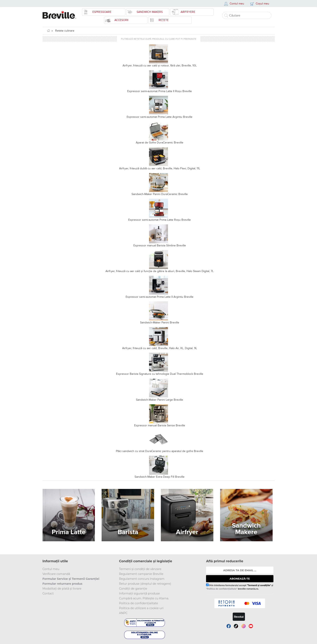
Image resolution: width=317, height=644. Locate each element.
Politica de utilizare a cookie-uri (141, 608)
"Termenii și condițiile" (259, 585)
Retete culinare (65, 31)
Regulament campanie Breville (141, 574)
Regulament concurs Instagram (142, 579)
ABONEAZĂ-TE (240, 579)
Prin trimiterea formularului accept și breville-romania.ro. (240, 587)
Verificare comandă (56, 574)
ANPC (123, 613)
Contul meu (51, 569)
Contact (48, 593)
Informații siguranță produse (139, 593)
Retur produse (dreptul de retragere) (145, 584)
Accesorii (121, 20)
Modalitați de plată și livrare (62, 589)
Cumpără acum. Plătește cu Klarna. (144, 598)
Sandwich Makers (150, 12)
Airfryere (188, 12)
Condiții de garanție (133, 589)
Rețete (164, 20)
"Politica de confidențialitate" (222, 589)
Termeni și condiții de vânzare (140, 569)
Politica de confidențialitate (139, 603)
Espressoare (102, 12)
